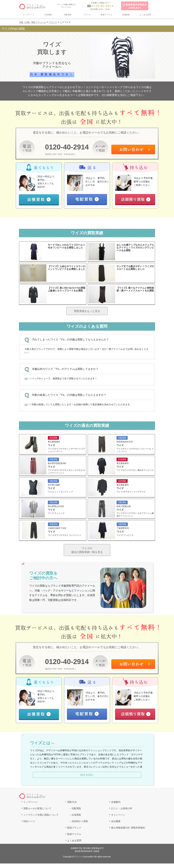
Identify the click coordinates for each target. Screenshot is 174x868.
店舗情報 (126, 15)
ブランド (87, 15)
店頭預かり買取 (80, 826)
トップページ (29, 15)
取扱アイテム (106, 15)
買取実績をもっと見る (87, 312)
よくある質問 (145, 15)
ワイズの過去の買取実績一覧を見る (87, 554)
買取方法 (72, 807)
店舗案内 (116, 807)
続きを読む (87, 779)
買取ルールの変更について (37, 813)
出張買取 (48, 15)
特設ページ (29, 826)
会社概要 (116, 826)
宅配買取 (68, 15)
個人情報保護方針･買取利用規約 (128, 832)
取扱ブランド (74, 832)
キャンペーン (118, 819)
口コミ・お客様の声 (122, 813)
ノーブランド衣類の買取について (41, 819)
